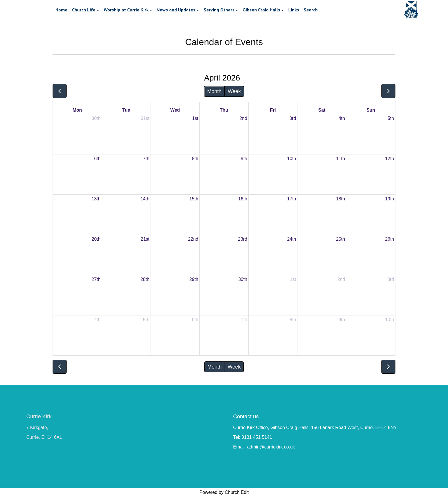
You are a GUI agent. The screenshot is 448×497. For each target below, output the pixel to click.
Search (311, 10)
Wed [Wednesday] (175, 110)
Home (61, 10)
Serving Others (219, 10)
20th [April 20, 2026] (96, 239)
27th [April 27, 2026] (96, 279)
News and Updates (176, 10)
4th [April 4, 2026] (342, 118)
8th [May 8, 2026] (293, 320)
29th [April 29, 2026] (194, 279)
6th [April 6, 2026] (97, 159)
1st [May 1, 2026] (293, 279)
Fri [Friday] (273, 110)
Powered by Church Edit (224, 492)
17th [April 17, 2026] (292, 199)
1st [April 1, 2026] (195, 118)
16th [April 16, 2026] (243, 199)
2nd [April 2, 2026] (243, 118)
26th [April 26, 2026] (390, 239)
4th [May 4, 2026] (97, 320)
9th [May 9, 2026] (342, 320)
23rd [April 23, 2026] (243, 239)
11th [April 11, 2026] (340, 159)
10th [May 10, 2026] (390, 320)
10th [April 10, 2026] (292, 159)
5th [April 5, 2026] (391, 118)
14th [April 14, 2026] (145, 199)
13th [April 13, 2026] (96, 199)
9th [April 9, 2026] (244, 159)
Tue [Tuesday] (126, 110)
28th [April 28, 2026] (145, 279)
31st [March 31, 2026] (145, 118)
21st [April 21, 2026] (145, 239)
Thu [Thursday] (224, 110)
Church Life (84, 10)
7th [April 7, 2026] (146, 159)
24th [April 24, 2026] (292, 239)
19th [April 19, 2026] (390, 199)
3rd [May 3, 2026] (391, 279)
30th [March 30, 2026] (96, 118)
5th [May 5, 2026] (146, 320)
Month (214, 91)
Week (234, 91)
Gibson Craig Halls (261, 10)
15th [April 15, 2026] (194, 199)
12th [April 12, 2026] (390, 159)
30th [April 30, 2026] (243, 279)
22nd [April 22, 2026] (193, 239)
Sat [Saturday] (322, 110)
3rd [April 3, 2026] (293, 118)
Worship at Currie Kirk (126, 10)
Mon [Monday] (77, 110)
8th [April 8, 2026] (195, 159)
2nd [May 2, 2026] (341, 279)
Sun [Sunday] (371, 110)
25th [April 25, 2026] (340, 239)
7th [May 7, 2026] (244, 320)
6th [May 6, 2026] (195, 320)
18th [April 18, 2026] (340, 199)
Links (294, 10)
